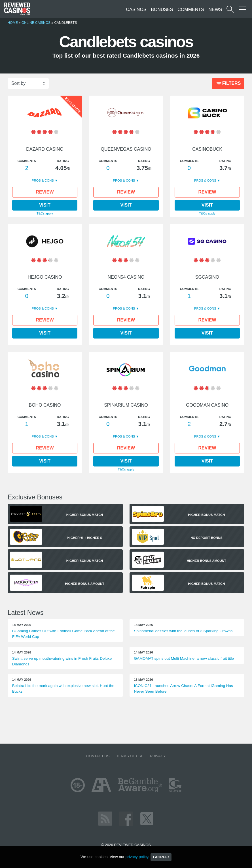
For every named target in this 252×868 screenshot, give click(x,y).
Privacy (158, 756)
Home (13, 23)
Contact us (98, 756)
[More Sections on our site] (243, 10)
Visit (45, 205)
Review (45, 192)
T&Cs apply (45, 213)
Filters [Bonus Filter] (228, 84)
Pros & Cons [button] (43, 180)
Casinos (136, 10)
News (215, 10)
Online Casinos (36, 23)
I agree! (161, 857)
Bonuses (162, 10)
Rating (63, 161)
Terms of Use (130, 756)
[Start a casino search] (230, 10)
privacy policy (137, 857)
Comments (191, 10)
